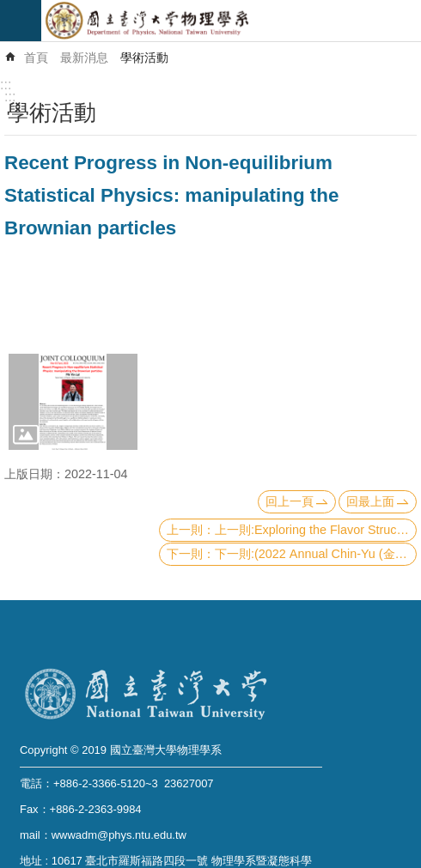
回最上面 (370, 501)
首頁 (36, 58)
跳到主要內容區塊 (9, 9)
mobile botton (21, 21)
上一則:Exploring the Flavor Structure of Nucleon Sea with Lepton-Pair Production (316, 530)
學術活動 (144, 58)
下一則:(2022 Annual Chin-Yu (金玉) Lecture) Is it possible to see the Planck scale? (316, 554)
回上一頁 (290, 501)
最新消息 (84, 58)
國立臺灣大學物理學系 (231, 21)
